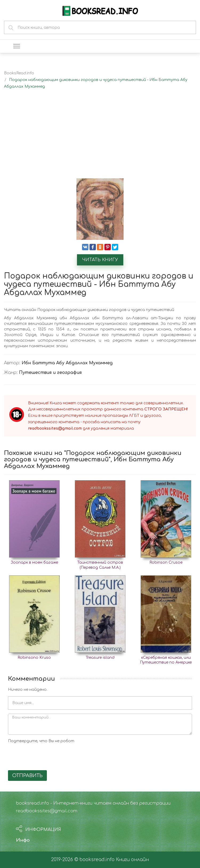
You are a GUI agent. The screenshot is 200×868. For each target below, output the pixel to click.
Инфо (23, 840)
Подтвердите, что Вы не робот (41, 741)
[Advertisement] (100, 138)
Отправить (27, 776)
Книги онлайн (132, 860)
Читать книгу (100, 260)
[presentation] (48, 756)
